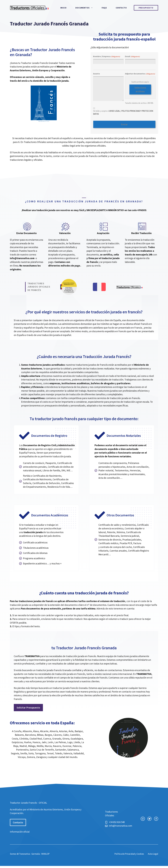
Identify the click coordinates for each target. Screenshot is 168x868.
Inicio (63, 8)
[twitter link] (149, 818)
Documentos (86, 8)
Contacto (121, 8)
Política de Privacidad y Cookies (129, 853)
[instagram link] (143, 818)
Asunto (96, 74)
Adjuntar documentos (140, 74)
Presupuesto (146, 8)
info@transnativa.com (22, 257)
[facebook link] (156, 818)
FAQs (104, 8)
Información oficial (20, 831)
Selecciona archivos (140, 89)
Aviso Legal (153, 853)
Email (132, 56)
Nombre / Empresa (107, 56)
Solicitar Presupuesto (28, 707)
